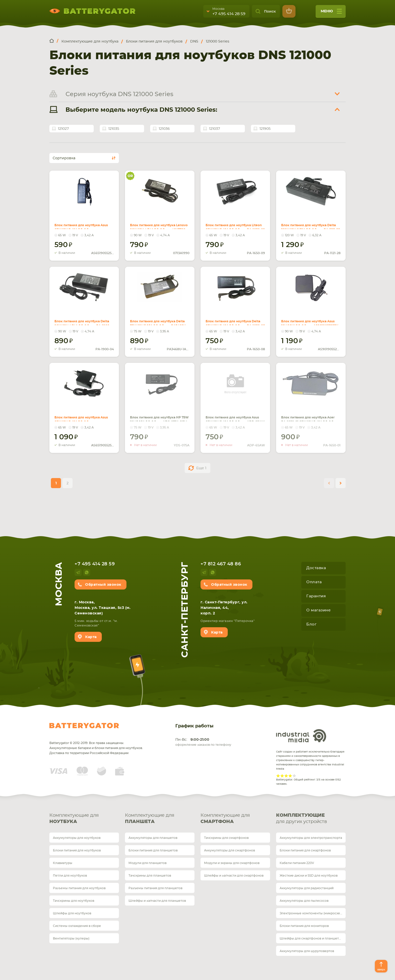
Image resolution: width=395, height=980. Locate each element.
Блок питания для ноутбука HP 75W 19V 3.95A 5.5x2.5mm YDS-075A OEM (159, 415)
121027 (63, 129)
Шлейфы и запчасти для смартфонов (234, 876)
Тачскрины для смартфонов (226, 838)
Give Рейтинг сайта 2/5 (282, 776)
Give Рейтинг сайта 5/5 (294, 776)
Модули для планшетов (147, 863)
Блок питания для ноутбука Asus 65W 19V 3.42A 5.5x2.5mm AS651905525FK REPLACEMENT (80, 226)
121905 (265, 129)
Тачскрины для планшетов (150, 876)
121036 (164, 129)
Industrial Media (301, 736)
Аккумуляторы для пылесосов (304, 901)
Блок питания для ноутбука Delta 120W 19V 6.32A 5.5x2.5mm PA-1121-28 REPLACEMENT (310, 223)
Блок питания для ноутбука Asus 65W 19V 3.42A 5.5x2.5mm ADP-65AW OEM (231, 415)
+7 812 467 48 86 (221, 564)
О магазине (318, 610)
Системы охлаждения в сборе (77, 926)
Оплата (314, 582)
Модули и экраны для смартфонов (232, 863)
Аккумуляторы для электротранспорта (311, 838)
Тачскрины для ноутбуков (74, 901)
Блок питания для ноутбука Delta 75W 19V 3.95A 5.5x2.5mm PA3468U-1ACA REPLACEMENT (159, 319)
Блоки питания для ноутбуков (77, 850)
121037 (215, 129)
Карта (91, 637)
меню (331, 13)
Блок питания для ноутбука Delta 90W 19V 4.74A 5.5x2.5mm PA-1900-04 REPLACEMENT (83, 319)
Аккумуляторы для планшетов (153, 838)
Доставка (316, 568)
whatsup (87, 572)
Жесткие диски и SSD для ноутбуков (309, 876)
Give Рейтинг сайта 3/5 (286, 776)
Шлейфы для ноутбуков (72, 913)
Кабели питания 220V (297, 863)
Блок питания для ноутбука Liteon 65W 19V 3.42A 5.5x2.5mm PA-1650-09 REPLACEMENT (233, 223)
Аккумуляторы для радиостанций (307, 888)
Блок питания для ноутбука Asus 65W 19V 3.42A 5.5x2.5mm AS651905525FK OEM (80, 415)
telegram (78, 572)
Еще (201, 468)
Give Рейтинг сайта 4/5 (290, 776)
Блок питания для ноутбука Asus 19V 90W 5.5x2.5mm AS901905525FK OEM (310, 319)
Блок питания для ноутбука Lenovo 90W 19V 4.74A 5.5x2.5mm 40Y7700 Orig (158, 223)
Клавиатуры (63, 863)
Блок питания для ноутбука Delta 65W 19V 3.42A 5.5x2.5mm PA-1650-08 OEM (233, 319)
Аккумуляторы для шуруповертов (307, 951)
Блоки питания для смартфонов (305, 850)
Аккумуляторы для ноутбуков (77, 838)
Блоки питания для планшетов (153, 850)
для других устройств (311, 818)
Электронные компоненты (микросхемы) (313, 913)
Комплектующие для (84, 819)
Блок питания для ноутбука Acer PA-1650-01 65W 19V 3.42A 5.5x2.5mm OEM (309, 415)
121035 (114, 129)
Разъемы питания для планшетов (155, 888)
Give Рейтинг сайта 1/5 (278, 776)
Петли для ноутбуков (70, 876)
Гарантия (316, 596)
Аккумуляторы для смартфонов (229, 850)
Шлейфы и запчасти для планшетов (157, 901)
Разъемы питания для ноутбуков (79, 888)
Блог (311, 624)
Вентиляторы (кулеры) (71, 938)
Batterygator (84, 726)
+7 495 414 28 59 (229, 14)
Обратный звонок (103, 585)
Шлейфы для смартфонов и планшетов (311, 938)
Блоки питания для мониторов (304, 926)
